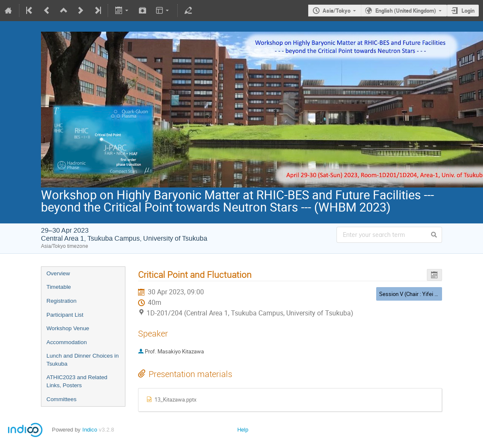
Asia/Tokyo (336, 11)
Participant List (65, 315)
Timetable (59, 287)
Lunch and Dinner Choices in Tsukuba (83, 360)
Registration (61, 301)
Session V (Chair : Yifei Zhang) (415, 294)
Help (243, 430)
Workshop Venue (68, 328)
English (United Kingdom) (406, 11)
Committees (61, 399)
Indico (90, 430)
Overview (58, 273)
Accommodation (67, 342)
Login (468, 11)
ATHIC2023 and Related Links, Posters (77, 381)
